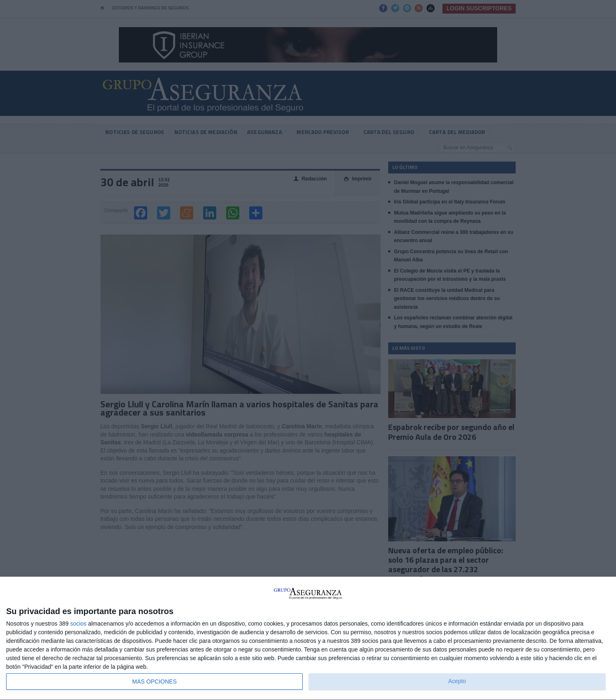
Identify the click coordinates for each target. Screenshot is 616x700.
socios (79, 624)
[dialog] (308, 639)
